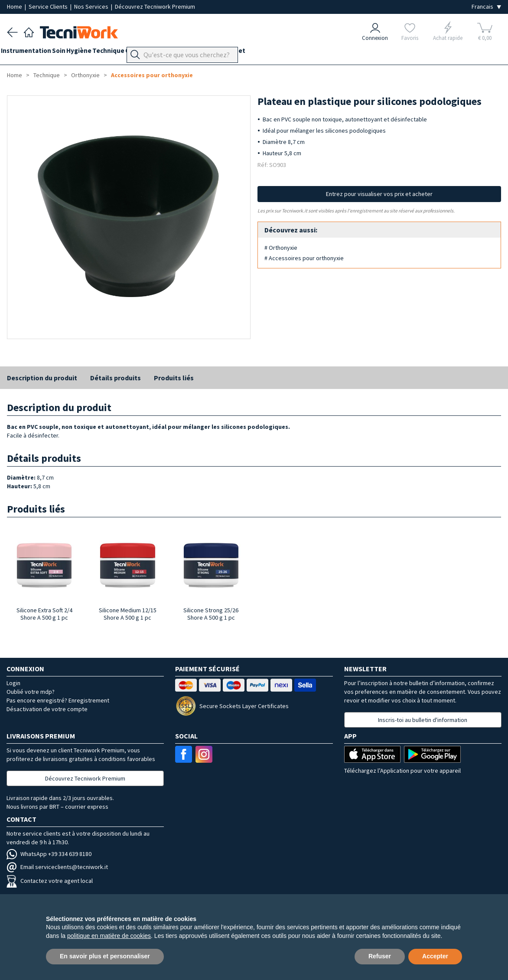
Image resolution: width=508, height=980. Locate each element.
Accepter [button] (435, 956)
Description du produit (42, 378)
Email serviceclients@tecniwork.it (57, 867)
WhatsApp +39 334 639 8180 (49, 854)
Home (15, 7)
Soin (71, 53)
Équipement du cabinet (247, 53)
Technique (133, 53)
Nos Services (92, 7)
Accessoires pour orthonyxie (152, 75)
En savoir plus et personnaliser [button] (105, 956)
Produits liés (174, 378)
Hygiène (97, 53)
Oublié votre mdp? (31, 692)
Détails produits (116, 378)
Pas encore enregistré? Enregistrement (58, 700)
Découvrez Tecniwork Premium (155, 7)
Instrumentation (32, 53)
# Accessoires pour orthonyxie (304, 258)
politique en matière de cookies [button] (109, 936)
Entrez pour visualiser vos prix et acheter (379, 194)
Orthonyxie (85, 75)
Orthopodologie (180, 53)
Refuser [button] (380, 956)
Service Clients (49, 7)
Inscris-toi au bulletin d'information (423, 720)
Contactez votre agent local (50, 881)
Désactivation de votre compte (47, 709)
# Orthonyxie (281, 248)
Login (13, 683)
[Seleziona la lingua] (486, 7)
